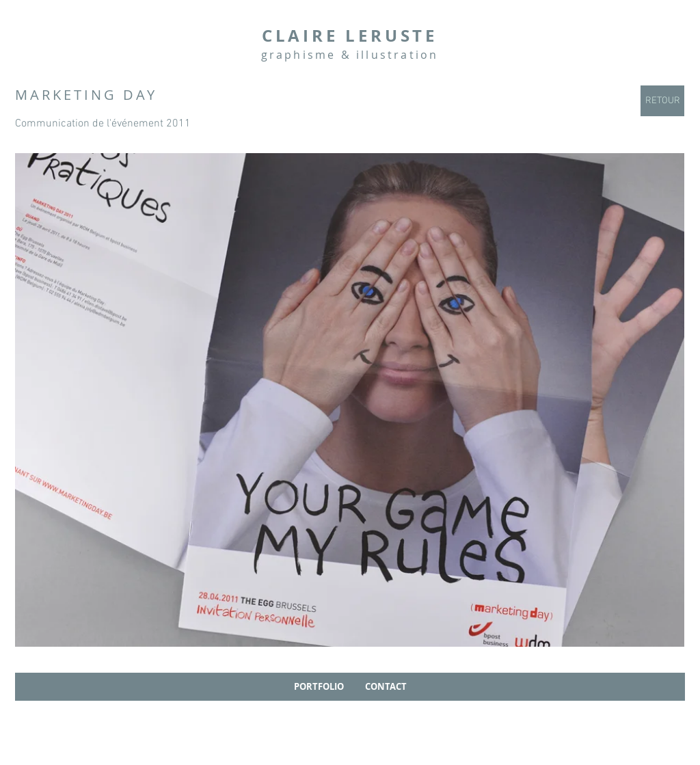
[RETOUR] (662, 101)
